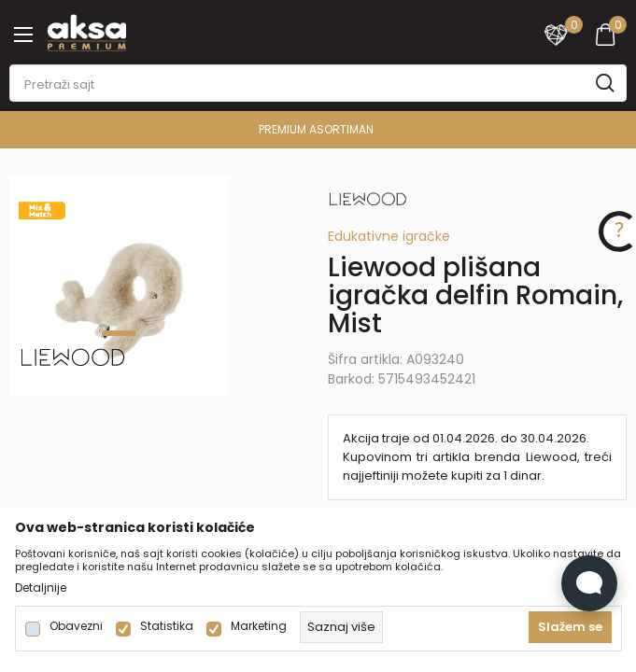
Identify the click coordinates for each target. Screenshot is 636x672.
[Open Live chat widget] (589, 583)
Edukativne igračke (389, 236)
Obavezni (76, 626)
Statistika (167, 626)
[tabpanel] (120, 287)
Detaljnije (41, 588)
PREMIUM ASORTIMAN (316, 129)
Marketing (259, 626)
